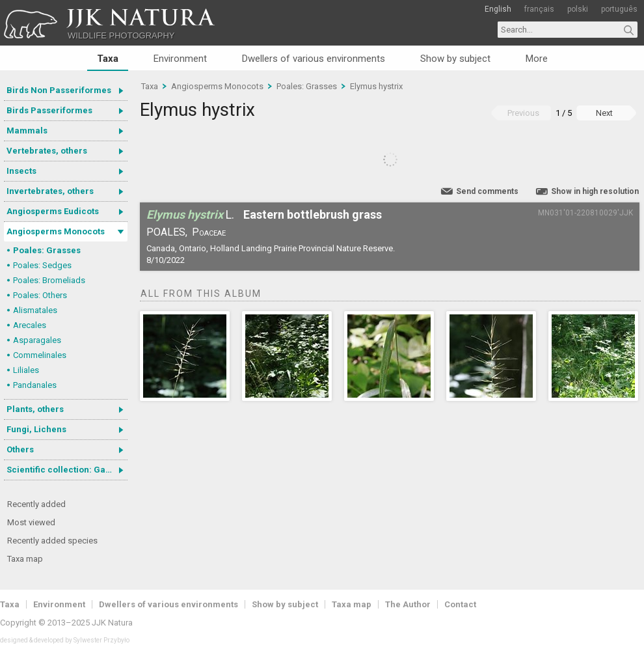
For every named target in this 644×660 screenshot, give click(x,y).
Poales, (167, 232)
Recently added (36, 504)
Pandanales (35, 385)
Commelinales (40, 355)
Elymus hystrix (376, 86)
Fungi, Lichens (36, 429)
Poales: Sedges (42, 265)
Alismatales (35, 310)
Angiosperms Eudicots (53, 211)
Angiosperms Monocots (56, 231)
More (537, 59)
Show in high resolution (595, 191)
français (539, 9)
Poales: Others (40, 295)
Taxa (108, 59)
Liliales (26, 370)
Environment (180, 59)
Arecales (30, 325)
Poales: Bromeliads (49, 280)
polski (578, 9)
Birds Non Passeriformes (59, 90)
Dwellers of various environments (314, 59)
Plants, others (35, 409)
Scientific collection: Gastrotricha (67, 470)
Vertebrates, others (47, 151)
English (498, 9)
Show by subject (455, 59)
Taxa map (25, 559)
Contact (460, 604)
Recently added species (52, 541)
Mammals (27, 131)
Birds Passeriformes (49, 110)
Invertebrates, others (50, 191)
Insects (21, 171)
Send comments (487, 191)
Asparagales (37, 340)
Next (604, 113)
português (619, 9)
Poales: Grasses (47, 250)
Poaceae (209, 232)
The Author (408, 604)
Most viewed (31, 522)
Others (20, 449)
